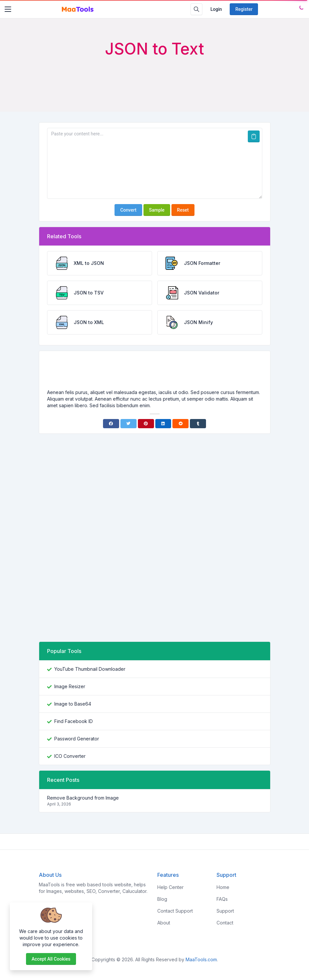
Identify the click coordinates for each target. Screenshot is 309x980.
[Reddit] (180, 424)
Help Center (170, 887)
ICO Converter (70, 756)
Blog (162, 899)
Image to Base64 (73, 704)
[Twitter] (129, 424)
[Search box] (196, 9)
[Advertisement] (155, 76)
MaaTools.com (201, 959)
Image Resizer (70, 686)
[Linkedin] (163, 424)
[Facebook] (111, 424)
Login (216, 9)
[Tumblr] (198, 424)
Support (225, 911)
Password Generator (77, 739)
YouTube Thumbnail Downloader (90, 669)
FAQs (222, 899)
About (164, 923)
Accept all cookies (51, 959)
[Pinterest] (146, 424)
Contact (225, 923)
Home (223, 887)
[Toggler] (8, 9)
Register (244, 9)
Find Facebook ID (74, 721)
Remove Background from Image (83, 798)
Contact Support (175, 911)
